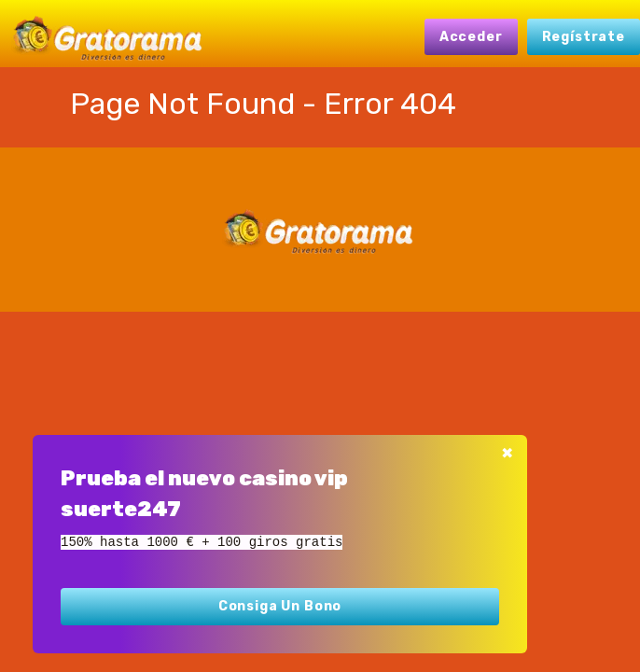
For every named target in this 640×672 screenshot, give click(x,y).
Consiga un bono (280, 606)
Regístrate (584, 37)
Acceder (471, 37)
